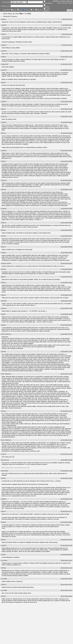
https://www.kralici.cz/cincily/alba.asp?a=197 (16, 468)
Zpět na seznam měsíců (65, 3)
